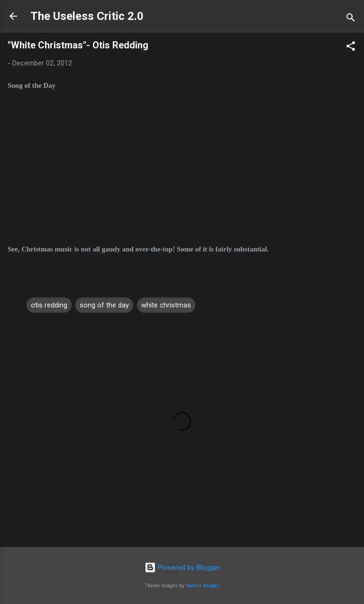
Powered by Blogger (182, 567)
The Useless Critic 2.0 (87, 16)
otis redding (49, 305)
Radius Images (203, 586)
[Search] (351, 19)
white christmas (166, 305)
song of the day (104, 305)
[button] (351, 48)
